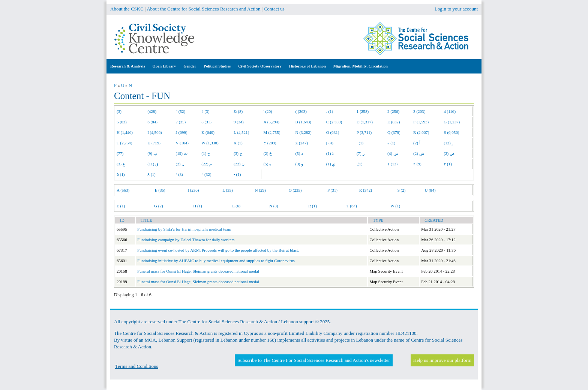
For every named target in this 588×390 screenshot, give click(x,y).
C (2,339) (334, 122)
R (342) (366, 190)
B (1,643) (303, 122)
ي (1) (331, 164)
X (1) (238, 143)
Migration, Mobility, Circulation (361, 66)
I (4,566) (155, 132)
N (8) (274, 206)
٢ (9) (417, 164)
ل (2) (180, 164)
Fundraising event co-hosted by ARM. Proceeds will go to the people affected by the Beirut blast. (218, 250)
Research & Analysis (128, 66)
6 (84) (152, 122)
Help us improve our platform (442, 360)
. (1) (330, 111)
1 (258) (363, 111)
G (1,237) (452, 122)
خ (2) (268, 153)
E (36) (160, 190)
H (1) (198, 206)
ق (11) (153, 164)
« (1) (391, 143)
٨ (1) (151, 174)
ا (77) (121, 153)
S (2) (402, 190)
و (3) (299, 164)
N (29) (260, 190)
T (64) (352, 206)
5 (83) (122, 122)
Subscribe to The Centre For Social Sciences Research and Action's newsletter (313, 360)
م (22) (207, 164)
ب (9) (152, 153)
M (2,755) (272, 132)
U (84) (430, 190)
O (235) (295, 190)
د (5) (299, 153)
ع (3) (121, 164)
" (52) (181, 111)
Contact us (274, 9)
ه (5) (268, 164)
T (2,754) (124, 143)
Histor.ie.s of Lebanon (307, 66)
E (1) (121, 206)
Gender (190, 66)
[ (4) (330, 143)
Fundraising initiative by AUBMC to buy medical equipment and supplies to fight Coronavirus (216, 261)
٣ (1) (448, 164)
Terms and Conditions (137, 366)
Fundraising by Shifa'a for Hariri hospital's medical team (184, 229)
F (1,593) (421, 122)
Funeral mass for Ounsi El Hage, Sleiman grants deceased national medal (198, 271)
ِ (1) (360, 164)
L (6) (236, 206)
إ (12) (448, 143)
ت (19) (182, 153)
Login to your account (456, 9)
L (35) (228, 190)
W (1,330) (210, 143)
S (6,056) (451, 132)
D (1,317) (365, 122)
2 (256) (393, 111)
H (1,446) (125, 132)
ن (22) (239, 164)
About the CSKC (127, 9)
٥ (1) (121, 174)
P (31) (332, 190)
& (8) (238, 111)
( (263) (301, 111)
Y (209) (270, 143)
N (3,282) (304, 132)
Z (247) (302, 143)
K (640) (208, 132)
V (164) (182, 143)
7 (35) (181, 122)
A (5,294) (271, 122)
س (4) (393, 153)
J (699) (182, 132)
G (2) (159, 206)
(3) (119, 111)
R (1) (313, 206)
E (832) (394, 122)
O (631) (333, 132)
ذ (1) (330, 153)
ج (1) (206, 153)
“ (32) (206, 174)
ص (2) (449, 153)
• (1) (237, 174)
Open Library (164, 66)
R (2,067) (421, 132)
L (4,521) (241, 132)
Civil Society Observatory (260, 66)
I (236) (193, 190)
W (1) (395, 206)
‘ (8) (179, 174)
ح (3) (238, 153)
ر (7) (361, 153)
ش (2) (419, 153)
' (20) (268, 111)
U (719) (154, 143)
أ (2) (417, 143)
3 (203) (419, 111)
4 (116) (450, 111)
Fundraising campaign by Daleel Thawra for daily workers (186, 240)
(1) (360, 143)
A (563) (123, 190)
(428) (152, 111)
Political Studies (217, 66)
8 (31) (206, 122)
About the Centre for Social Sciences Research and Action (203, 9)
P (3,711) (364, 132)
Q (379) (394, 132)
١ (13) (392, 164)
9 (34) (239, 122)
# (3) (205, 111)
